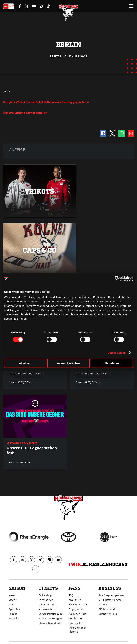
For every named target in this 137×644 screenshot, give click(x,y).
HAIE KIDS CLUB (78, 604)
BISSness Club (107, 609)
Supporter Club (108, 614)
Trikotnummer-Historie (78, 630)
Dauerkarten (46, 604)
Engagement (76, 609)
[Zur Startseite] (68, 12)
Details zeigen (117, 352)
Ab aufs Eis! (75, 600)
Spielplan (14, 609)
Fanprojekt (75, 623)
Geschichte (75, 618)
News (12, 595)
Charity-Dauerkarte (50, 623)
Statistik (13, 618)
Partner (103, 604)
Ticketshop (45, 595)
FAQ (71, 595)
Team (12, 604)
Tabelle (13, 614)
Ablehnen (25, 363)
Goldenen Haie (77, 614)
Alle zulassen (112, 363)
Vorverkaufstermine (50, 614)
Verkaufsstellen (48, 609)
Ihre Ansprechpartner (111, 595)
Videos (13, 600)
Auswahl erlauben (68, 363)
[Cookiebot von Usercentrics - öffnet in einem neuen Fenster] (117, 279)
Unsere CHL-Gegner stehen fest (32, 450)
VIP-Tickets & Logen (50, 618)
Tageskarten (46, 600)
